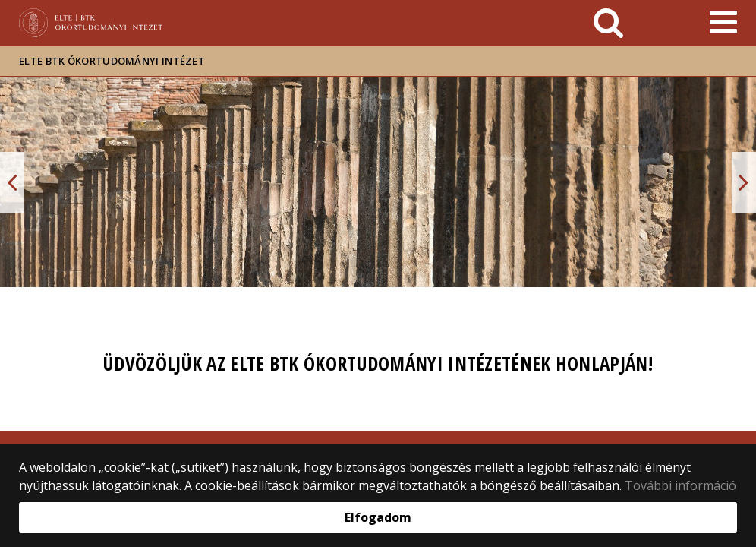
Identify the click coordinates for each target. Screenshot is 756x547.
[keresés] (608, 23)
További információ (680, 485)
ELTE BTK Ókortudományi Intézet (112, 61)
